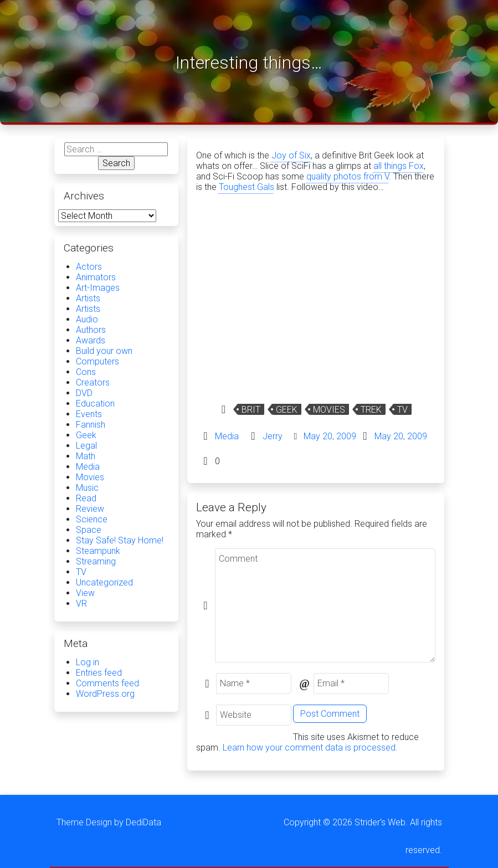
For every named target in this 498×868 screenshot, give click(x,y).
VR (81, 604)
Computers (97, 361)
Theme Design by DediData (109, 822)
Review (90, 509)
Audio (87, 319)
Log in (88, 662)
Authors (91, 330)
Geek (287, 410)
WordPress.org (105, 694)
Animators (96, 277)
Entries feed (99, 673)
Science (92, 519)
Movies (329, 410)
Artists (88, 298)
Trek (371, 410)
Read (86, 498)
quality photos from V (348, 176)
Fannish (91, 425)
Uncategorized (104, 582)
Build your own (104, 351)
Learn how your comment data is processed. (310, 748)
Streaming (96, 561)
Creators (93, 382)
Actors (89, 267)
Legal (86, 446)
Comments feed (107, 683)
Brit (251, 410)
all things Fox (399, 166)
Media (227, 436)
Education (95, 404)
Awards (91, 340)
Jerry (273, 436)
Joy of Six (291, 155)
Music (87, 488)
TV (402, 410)
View (85, 593)
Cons (86, 372)
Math (86, 456)
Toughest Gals (247, 187)
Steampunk (98, 551)
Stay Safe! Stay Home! (120, 540)
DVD (84, 393)
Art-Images (98, 288)
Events (89, 414)
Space (89, 530)
